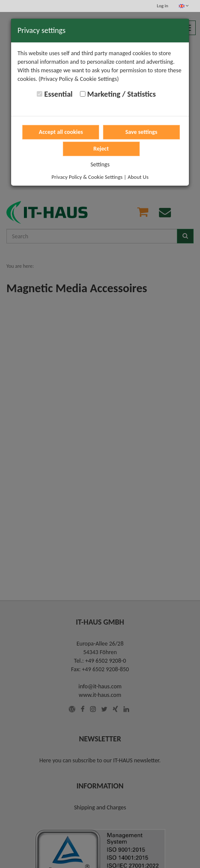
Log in (162, 6)
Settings (100, 164)
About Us (138, 177)
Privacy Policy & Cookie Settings (87, 177)
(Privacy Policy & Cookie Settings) (79, 79)
